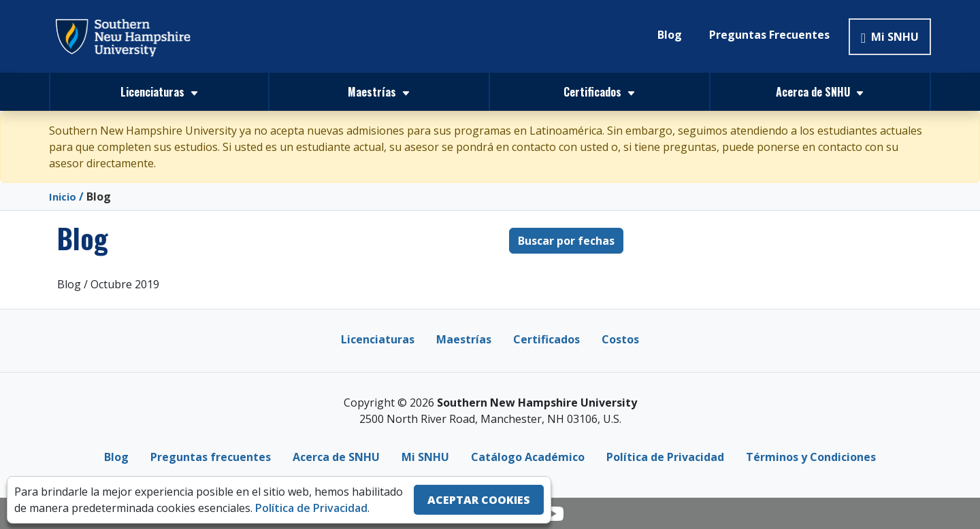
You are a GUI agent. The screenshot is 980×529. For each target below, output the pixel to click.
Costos (620, 339)
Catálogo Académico (528, 457)
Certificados (546, 339)
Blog (670, 35)
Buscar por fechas (566, 241)
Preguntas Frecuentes (769, 35)
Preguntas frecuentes (211, 457)
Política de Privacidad (665, 457)
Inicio (64, 197)
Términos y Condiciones (811, 457)
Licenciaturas (378, 339)
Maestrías (464, 339)
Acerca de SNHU (336, 457)
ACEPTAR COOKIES (479, 500)
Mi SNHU (890, 37)
